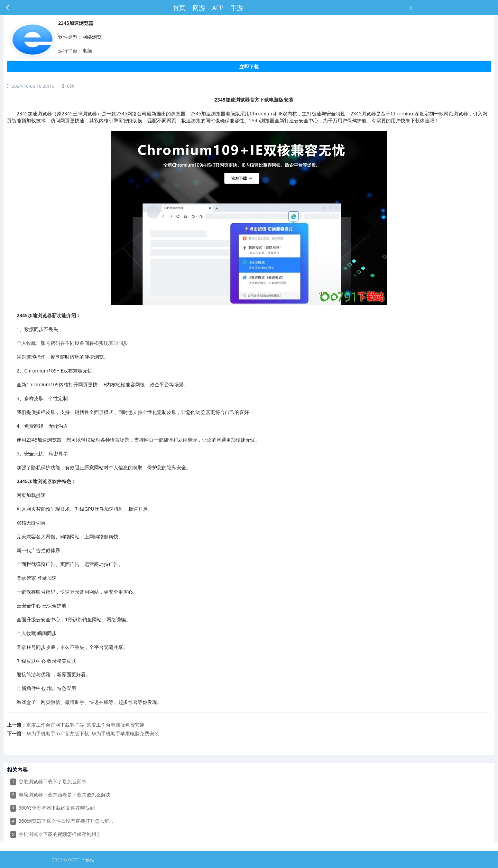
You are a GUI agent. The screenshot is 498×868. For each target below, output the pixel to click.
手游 (237, 8)
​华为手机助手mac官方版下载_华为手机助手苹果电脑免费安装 (93, 733)
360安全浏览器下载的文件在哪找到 (53, 808)
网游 (199, 8)
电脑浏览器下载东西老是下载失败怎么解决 (61, 795)
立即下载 (249, 67)
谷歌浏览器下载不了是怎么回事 (48, 782)
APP (218, 8)
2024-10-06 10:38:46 (33, 86)
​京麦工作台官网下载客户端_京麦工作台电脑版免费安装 (85, 725)
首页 (179, 8)
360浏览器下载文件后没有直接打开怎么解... (62, 821)
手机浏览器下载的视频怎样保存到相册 (56, 834)
